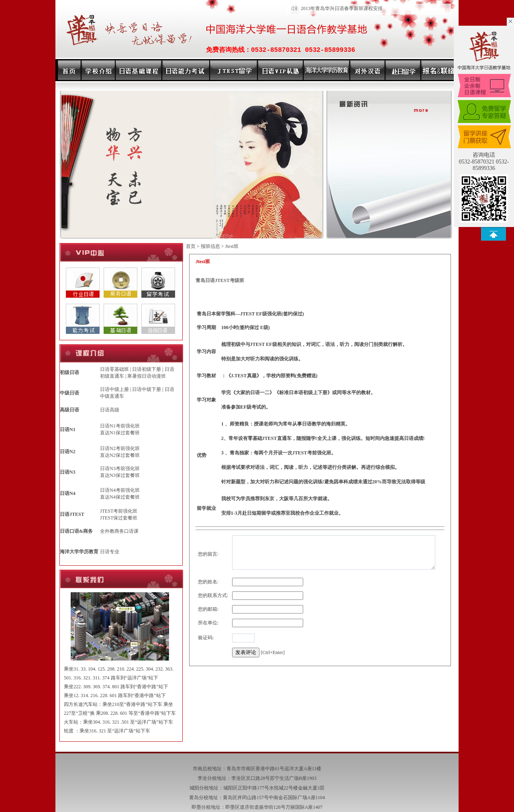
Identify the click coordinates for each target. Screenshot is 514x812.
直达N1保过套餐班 (120, 433)
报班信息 (210, 246)
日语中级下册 (147, 389)
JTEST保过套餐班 (119, 518)
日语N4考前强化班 (120, 490)
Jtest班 (232, 246)
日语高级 (110, 410)
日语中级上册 (114, 389)
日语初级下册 (147, 369)
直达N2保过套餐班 (120, 455)
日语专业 (110, 552)
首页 (191, 246)
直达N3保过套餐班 (120, 475)
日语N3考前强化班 (120, 468)
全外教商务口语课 (119, 531)
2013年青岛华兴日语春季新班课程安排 (342, 8)
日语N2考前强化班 (120, 448)
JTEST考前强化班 (119, 511)
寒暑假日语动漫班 (147, 376)
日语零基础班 (114, 369)
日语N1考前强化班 (120, 426)
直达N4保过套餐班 (120, 497)
